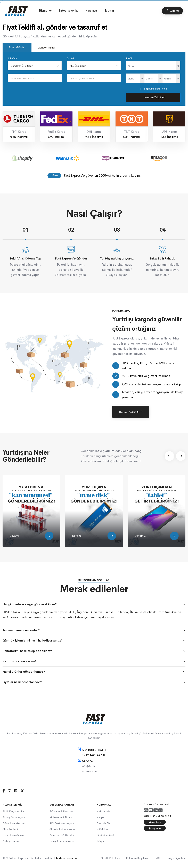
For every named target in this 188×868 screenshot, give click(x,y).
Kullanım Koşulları (137, 858)
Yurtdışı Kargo (11, 841)
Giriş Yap (173, 11)
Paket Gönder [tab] (17, 47)
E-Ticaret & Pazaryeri (61, 811)
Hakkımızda (103, 811)
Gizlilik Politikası (110, 858)
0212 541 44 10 (93, 755)
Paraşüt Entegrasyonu (62, 841)
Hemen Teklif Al (154, 97)
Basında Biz (103, 823)
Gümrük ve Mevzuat (14, 823)
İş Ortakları (103, 829)
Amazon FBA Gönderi (62, 835)
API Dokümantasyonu (62, 823)
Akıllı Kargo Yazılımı (14, 811)
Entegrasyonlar (69, 11)
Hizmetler (45, 11)
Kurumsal (91, 11)
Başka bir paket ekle (153, 89)
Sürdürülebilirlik (105, 835)
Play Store (155, 828)
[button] (169, 456)
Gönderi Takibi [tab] (46, 48)
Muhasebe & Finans (61, 817)
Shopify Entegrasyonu (62, 829)
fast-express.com (67, 858)
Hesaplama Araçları (14, 835)
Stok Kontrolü (11, 829)
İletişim (109, 11)
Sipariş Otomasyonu (14, 817)
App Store (155, 822)
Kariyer (101, 817)
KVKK (157, 858)
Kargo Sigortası (176, 858)
